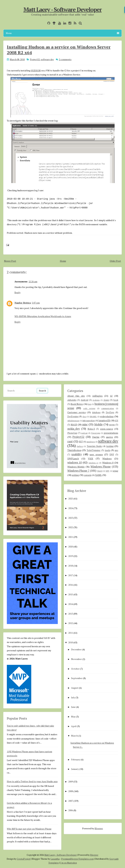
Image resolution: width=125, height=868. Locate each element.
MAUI (74, 425)
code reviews (89, 408)
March (74, 736)
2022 (71, 527)
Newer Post (10, 261)
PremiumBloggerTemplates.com (77, 859)
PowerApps (96, 433)
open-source (107, 429)
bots (90, 404)
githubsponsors (73, 421)
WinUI (100, 471)
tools (108, 450)
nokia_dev (74, 429)
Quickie (96, 437)
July (73, 697)
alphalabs (72, 400)
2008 (71, 791)
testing (110, 446)
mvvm (112, 425)
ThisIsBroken (74, 450)
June (73, 707)
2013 (71, 614)
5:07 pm (36, 303)
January (75, 769)
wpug (115, 471)
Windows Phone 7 (78, 471)
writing (75, 475)
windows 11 (93, 463)
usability (77, 454)
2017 (71, 575)
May (73, 717)
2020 (71, 547)
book (116, 400)
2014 (71, 604)
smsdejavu (91, 442)
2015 (71, 594)
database (96, 412)
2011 (71, 633)
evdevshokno (107, 416)
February (76, 759)
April (74, 726)
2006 (71, 810)
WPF (107, 471)
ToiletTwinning (94, 450)
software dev (47, 59)
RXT (81, 442)
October (75, 669)
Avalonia (96, 400)
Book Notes (77, 404)
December (76, 649)
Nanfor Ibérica (23, 303)
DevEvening (73, 417)
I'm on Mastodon (69, 863)
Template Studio (94, 446)
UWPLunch (73, 458)
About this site (76, 396)
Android (84, 400)
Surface (80, 446)
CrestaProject (24, 859)
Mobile (98, 424)
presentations (111, 433)
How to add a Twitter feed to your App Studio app (32, 781)
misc (85, 424)
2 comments (65, 59)
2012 (71, 623)
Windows (107, 458)
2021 (71, 537)
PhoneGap (72, 433)
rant (70, 441)
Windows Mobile (76, 467)
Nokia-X (91, 429)
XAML (98, 475)
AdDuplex (97, 396)
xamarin (88, 475)
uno (116, 450)
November (76, 659)
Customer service (77, 412)
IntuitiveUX (104, 420)
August (75, 688)
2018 (71, 566)
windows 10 (75, 462)
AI (111, 396)
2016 (71, 585)
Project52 (35, 59)
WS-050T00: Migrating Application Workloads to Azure (43, 316)
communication (108, 408)
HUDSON (36, 70)
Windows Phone (101, 467)
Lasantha (55, 859)
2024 (71, 508)
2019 (71, 556)
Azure (106, 400)
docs (84, 417)
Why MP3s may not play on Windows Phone (29, 829)
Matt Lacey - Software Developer (63, 9)
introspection (89, 421)
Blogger (99, 828)
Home (63, 261)
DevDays (110, 412)
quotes (109, 437)
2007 (71, 801)
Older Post (115, 261)
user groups (96, 454)
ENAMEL (93, 417)
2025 (71, 499)
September (77, 678)
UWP (112, 455)
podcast (84, 433)
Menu (62, 33)
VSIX (90, 458)
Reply (17, 292)
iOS (117, 421)
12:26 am (33, 281)
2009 (71, 782)
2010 (71, 642)
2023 (71, 518)
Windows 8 (108, 463)
